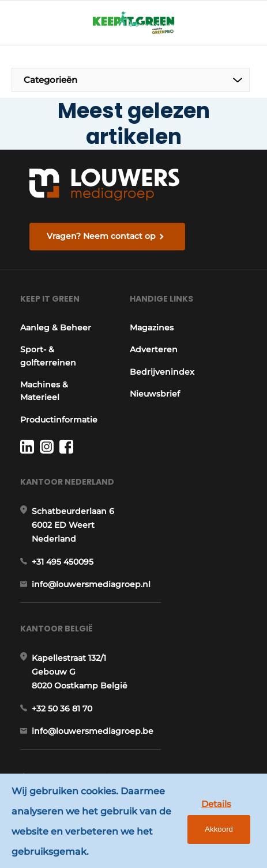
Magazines (152, 328)
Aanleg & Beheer (56, 328)
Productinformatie (59, 420)
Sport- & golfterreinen (48, 356)
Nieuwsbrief (155, 394)
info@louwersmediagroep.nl (91, 584)
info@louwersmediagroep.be (93, 731)
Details (216, 804)
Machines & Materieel (44, 391)
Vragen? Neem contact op (101, 236)
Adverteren (154, 349)
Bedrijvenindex (162, 372)
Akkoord (219, 829)
